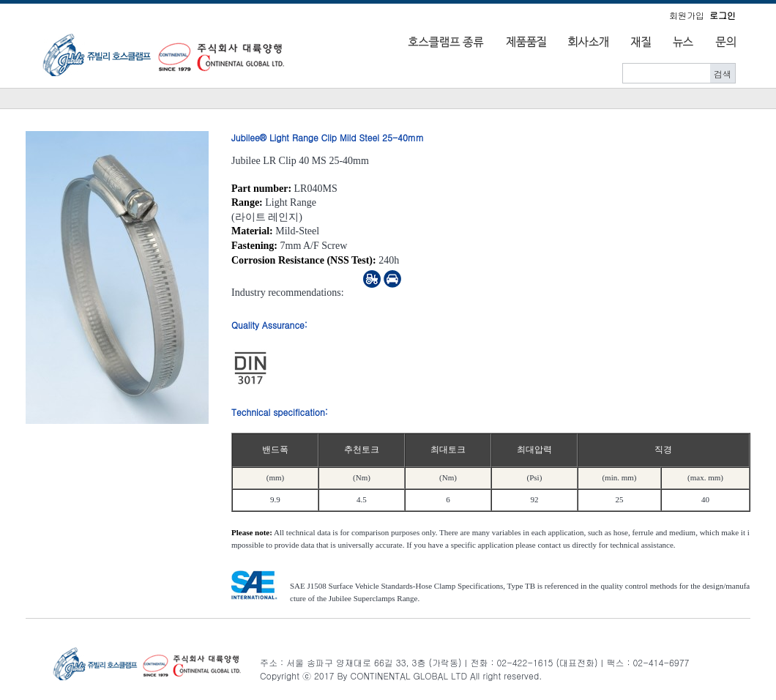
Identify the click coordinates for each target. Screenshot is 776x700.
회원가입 (687, 15)
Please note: (252, 532)
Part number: (261, 189)
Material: (252, 231)
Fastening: (254, 246)
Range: (247, 202)
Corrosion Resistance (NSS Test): (304, 260)
